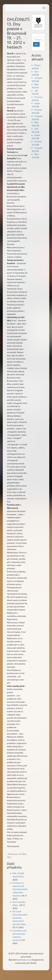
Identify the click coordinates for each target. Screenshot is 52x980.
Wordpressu (25, 960)
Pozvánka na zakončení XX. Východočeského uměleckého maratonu (20, 889)
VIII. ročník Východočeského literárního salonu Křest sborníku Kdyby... (20, 918)
